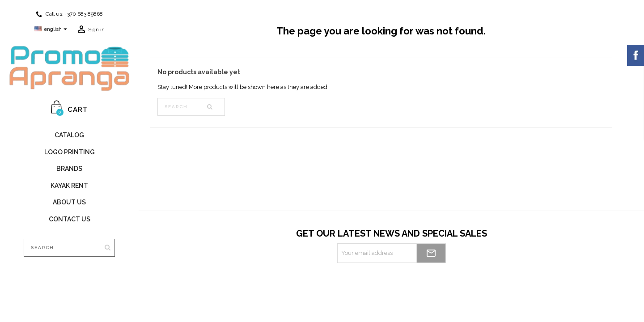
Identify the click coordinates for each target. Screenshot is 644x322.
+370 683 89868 (84, 14)
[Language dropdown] (52, 30)
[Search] (69, 248)
